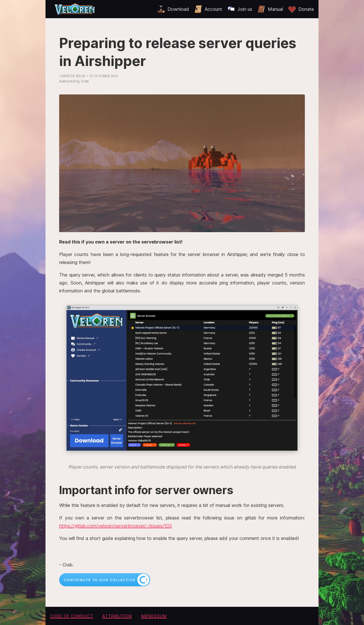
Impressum (154, 616)
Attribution (117, 616)
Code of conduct (72, 616)
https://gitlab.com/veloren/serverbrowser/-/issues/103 (115, 526)
